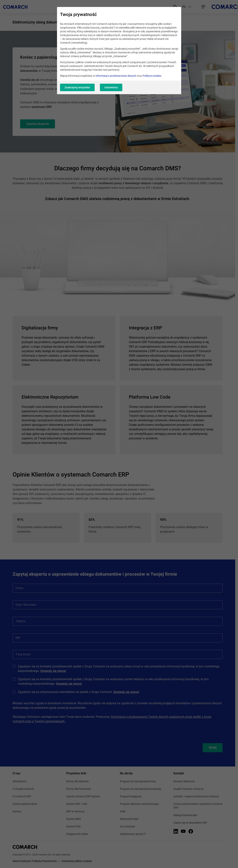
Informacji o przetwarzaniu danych (116, 76)
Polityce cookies (152, 76)
